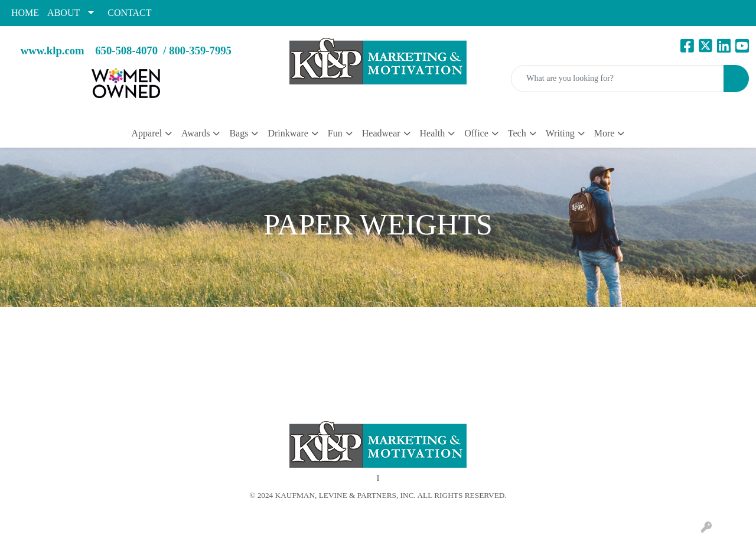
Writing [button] (560, 133)
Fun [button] (335, 133)
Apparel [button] (147, 133)
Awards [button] (195, 133)
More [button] (605, 133)
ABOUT (63, 13)
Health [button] (433, 133)
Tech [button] (517, 133)
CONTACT (129, 13)
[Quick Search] (617, 79)
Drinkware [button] (288, 133)
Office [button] (476, 133)
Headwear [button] (381, 133)
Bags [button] (239, 133)
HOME (25, 13)
